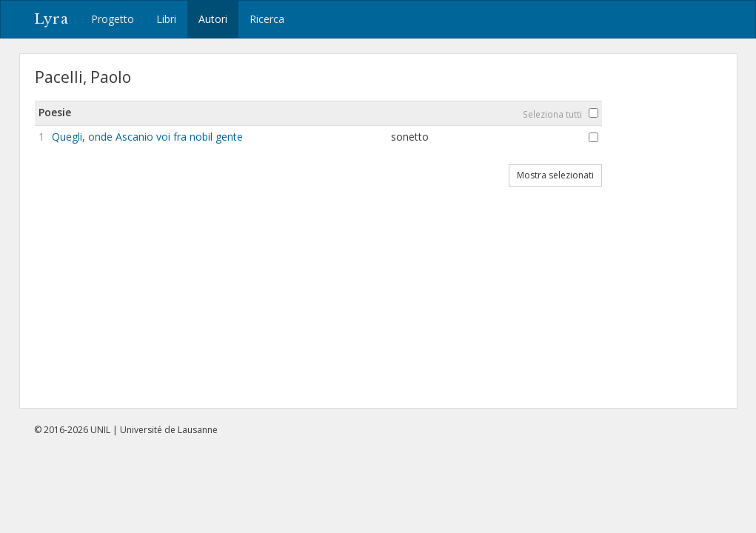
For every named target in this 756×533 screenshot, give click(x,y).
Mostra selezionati (555, 175)
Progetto (113, 19)
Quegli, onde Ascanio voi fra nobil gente (147, 137)
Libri (166, 19)
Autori (213, 19)
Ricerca (267, 19)
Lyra (51, 19)
